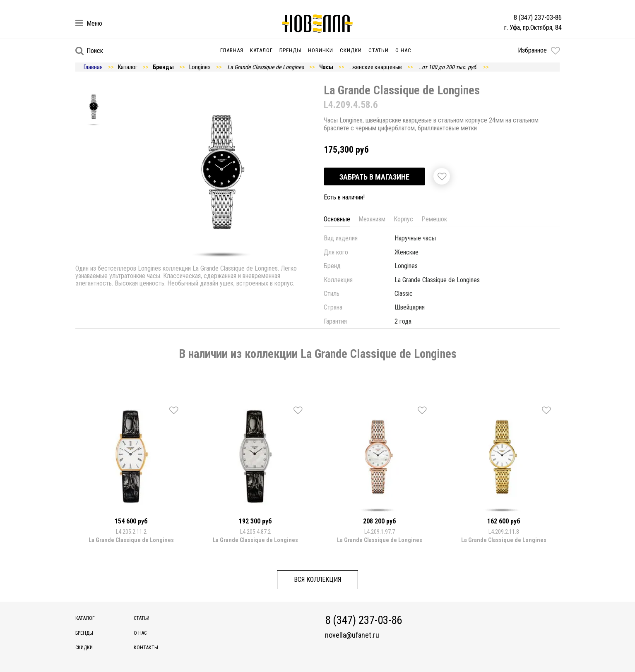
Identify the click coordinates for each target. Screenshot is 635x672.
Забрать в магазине (374, 177)
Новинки (321, 50)
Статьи (379, 50)
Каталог (261, 50)
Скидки (351, 50)
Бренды (290, 50)
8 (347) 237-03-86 (538, 18)
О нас (403, 50)
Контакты (146, 648)
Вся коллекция (317, 580)
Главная (232, 50)
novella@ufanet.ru (352, 635)
